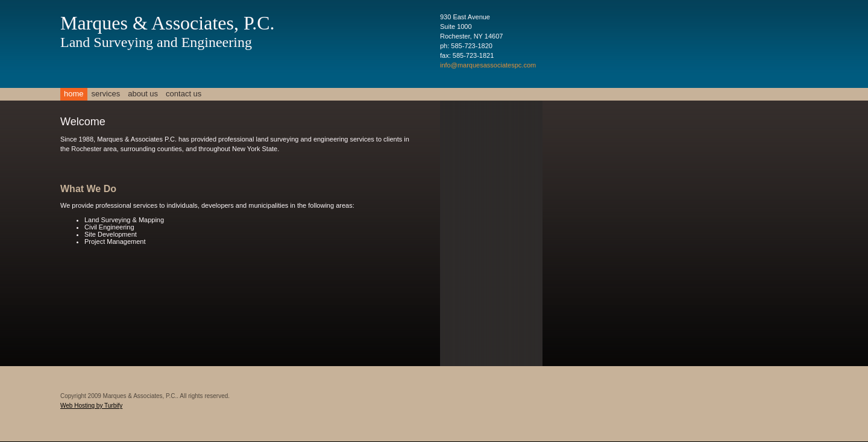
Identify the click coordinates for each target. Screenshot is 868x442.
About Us (143, 94)
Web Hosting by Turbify (91, 406)
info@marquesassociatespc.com (488, 65)
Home (74, 94)
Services (106, 94)
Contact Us (184, 94)
